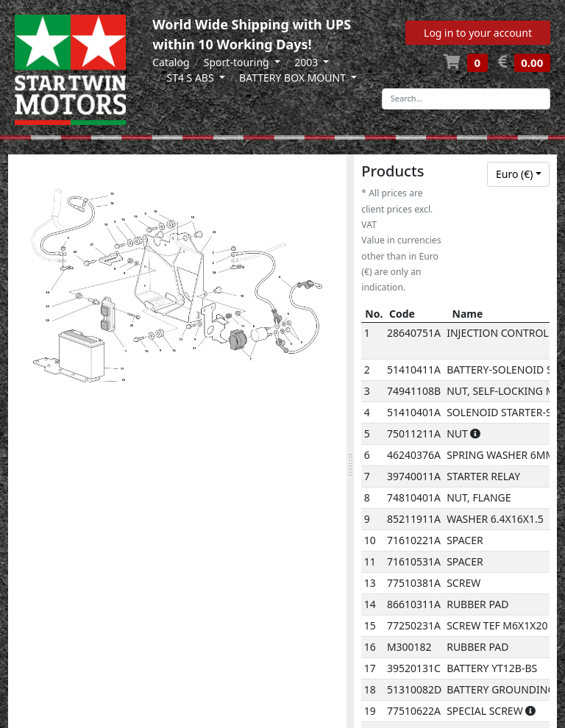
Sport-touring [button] (238, 62)
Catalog (171, 62)
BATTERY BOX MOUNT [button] (294, 78)
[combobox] (518, 174)
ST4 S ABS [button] (191, 78)
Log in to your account (478, 33)
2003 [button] (308, 62)
